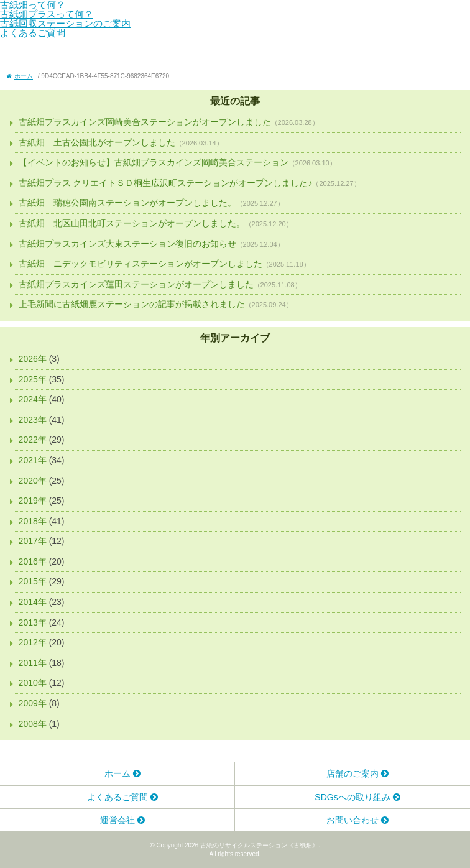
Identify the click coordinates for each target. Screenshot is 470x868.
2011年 (33, 663)
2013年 (33, 622)
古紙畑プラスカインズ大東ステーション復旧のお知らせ (127, 244)
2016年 (33, 561)
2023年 (33, 420)
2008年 (33, 724)
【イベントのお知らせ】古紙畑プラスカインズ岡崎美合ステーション (154, 162)
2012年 (33, 642)
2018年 (33, 521)
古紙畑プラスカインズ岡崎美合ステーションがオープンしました (145, 122)
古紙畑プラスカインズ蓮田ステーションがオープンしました (136, 284)
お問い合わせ (352, 820)
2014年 (33, 602)
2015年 (33, 581)
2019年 (33, 501)
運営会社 (118, 820)
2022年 (33, 440)
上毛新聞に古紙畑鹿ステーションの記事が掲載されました (132, 304)
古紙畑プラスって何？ (47, 14)
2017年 (33, 541)
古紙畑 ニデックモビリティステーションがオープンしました (141, 264)
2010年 (33, 683)
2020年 (33, 481)
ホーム (118, 773)
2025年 (33, 379)
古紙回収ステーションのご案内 (65, 23)
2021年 (33, 460)
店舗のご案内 (352, 773)
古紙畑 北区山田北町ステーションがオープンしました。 (132, 223)
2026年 (33, 359)
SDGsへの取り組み (352, 797)
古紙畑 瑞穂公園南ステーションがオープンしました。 (127, 203)
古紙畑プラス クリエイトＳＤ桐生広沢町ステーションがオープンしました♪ (166, 183)
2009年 (33, 703)
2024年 (33, 399)
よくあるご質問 (33, 33)
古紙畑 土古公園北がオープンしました (97, 142)
